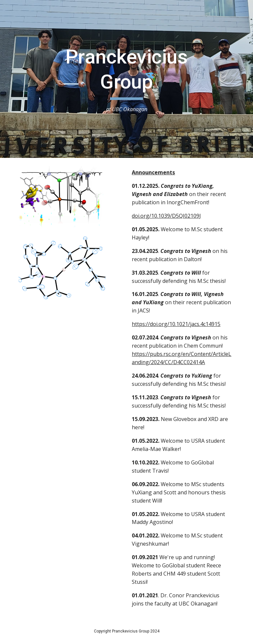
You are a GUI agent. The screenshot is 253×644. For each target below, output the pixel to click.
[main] (126, 79)
